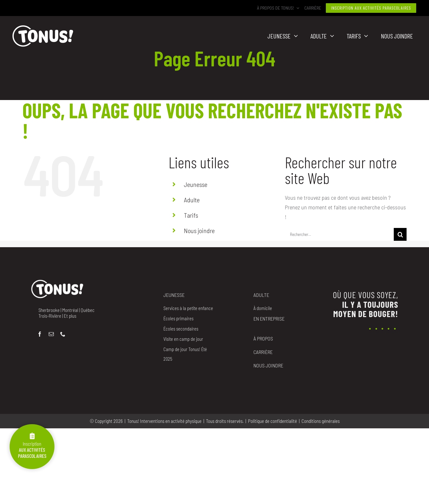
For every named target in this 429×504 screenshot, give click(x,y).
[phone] (63, 334)
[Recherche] (400, 234)
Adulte (192, 200)
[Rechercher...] (339, 234)
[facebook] (40, 334)
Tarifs (191, 215)
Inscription (32, 446)
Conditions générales (321, 421)
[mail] (51, 334)
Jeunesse (196, 184)
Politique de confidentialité (272, 421)
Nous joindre (199, 231)
